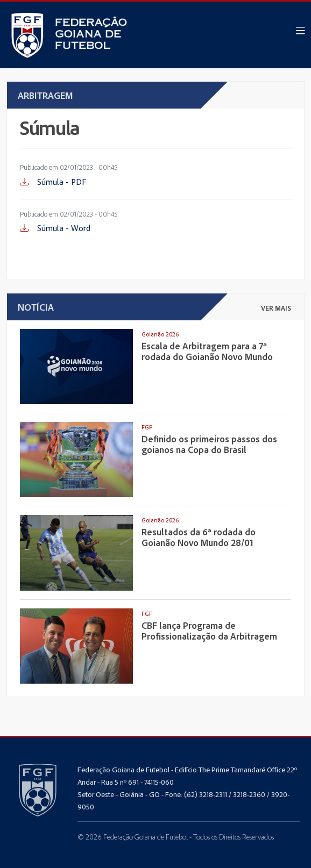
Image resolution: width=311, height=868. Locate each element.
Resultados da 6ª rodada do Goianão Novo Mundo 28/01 (199, 537)
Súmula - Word (55, 228)
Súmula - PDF (53, 182)
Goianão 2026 (160, 334)
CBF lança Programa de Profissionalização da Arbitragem (209, 630)
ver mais (276, 308)
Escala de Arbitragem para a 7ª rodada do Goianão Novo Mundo (207, 351)
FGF (147, 427)
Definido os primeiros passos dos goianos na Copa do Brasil (209, 444)
